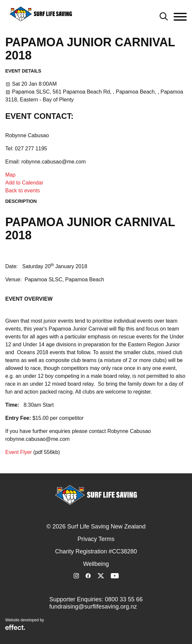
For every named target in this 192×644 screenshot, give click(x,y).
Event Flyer (19, 452)
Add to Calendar (24, 183)
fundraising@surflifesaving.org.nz (93, 607)
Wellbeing (96, 564)
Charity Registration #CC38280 (96, 551)
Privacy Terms (96, 539)
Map (10, 175)
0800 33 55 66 (124, 599)
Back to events (23, 191)
